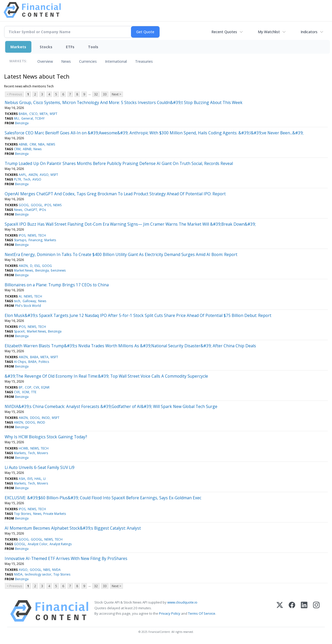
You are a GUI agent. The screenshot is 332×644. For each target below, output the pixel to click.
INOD (46, 418)
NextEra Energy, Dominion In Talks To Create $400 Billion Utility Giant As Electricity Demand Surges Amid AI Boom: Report (121, 254)
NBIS (47, 570)
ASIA (22, 479)
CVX (36, 387)
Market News (23, 270)
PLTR (18, 179)
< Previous (14, 94)
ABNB (23, 144)
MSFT (54, 114)
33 (105, 94)
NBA (41, 144)
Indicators (309, 32)
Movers (43, 453)
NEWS (51, 144)
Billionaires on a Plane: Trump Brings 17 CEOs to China (57, 285)
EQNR (45, 387)
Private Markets (55, 514)
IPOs (43, 210)
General (27, 118)
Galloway (29, 301)
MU (16, 118)
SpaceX (19, 331)
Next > (116, 94)
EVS (30, 479)
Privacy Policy (170, 613)
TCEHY (40, 118)
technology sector (38, 574)
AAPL (22, 175)
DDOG (35, 418)
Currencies (88, 61)
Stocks (46, 47)
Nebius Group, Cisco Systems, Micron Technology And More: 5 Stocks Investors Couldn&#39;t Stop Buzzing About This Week (124, 102)
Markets (18, 47)
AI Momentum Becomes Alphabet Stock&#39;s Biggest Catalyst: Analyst (73, 528)
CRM (33, 144)
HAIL (38, 479)
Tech (27, 179)
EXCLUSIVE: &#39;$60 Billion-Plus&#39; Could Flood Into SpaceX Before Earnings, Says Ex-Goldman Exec (103, 498)
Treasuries (144, 61)
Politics (44, 362)
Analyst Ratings (61, 544)
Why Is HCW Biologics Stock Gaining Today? (46, 437)
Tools (93, 47)
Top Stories (22, 514)
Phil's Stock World (28, 306)
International (116, 61)
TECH (42, 235)
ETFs (70, 47)
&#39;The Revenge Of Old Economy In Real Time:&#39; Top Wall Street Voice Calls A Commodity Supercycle (106, 376)
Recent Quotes (224, 32)
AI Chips (20, 362)
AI (20, 296)
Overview (45, 61)
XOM (26, 392)
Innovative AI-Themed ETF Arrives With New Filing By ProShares (66, 558)
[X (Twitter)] (280, 611)
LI (44, 479)
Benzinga (22, 123)
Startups (20, 240)
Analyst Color (38, 544)
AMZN (33, 175)
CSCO (33, 114)
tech (17, 301)
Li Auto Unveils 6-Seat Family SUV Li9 (40, 467)
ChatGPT (31, 210)
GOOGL (37, 205)
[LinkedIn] (304, 611)
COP (28, 387)
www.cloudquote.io (182, 602)
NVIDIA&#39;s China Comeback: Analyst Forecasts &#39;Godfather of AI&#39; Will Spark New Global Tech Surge (111, 406)
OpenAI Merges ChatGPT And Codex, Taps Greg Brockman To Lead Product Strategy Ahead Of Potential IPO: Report (115, 194)
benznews (58, 270)
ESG (37, 266)
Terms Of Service (202, 613)
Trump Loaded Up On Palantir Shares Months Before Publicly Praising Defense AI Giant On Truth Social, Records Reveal (119, 163)
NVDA (56, 570)
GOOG (24, 205)
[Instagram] (316, 611)
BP (21, 387)
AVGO (44, 175)
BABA (23, 114)
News (66, 61)
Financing (35, 240)
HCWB (23, 448)
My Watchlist (269, 32)
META (44, 114)
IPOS (48, 205)
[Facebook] (292, 611)
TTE (34, 392)
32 (96, 94)
